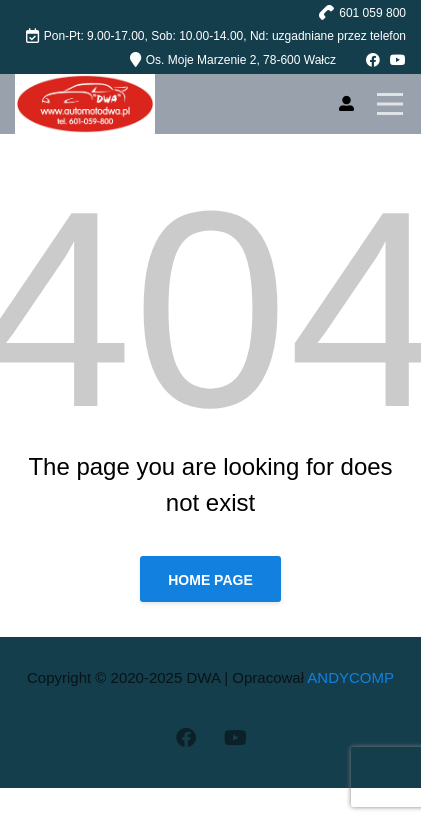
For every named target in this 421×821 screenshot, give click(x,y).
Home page (210, 580)
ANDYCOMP (350, 677)
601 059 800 (372, 13)
